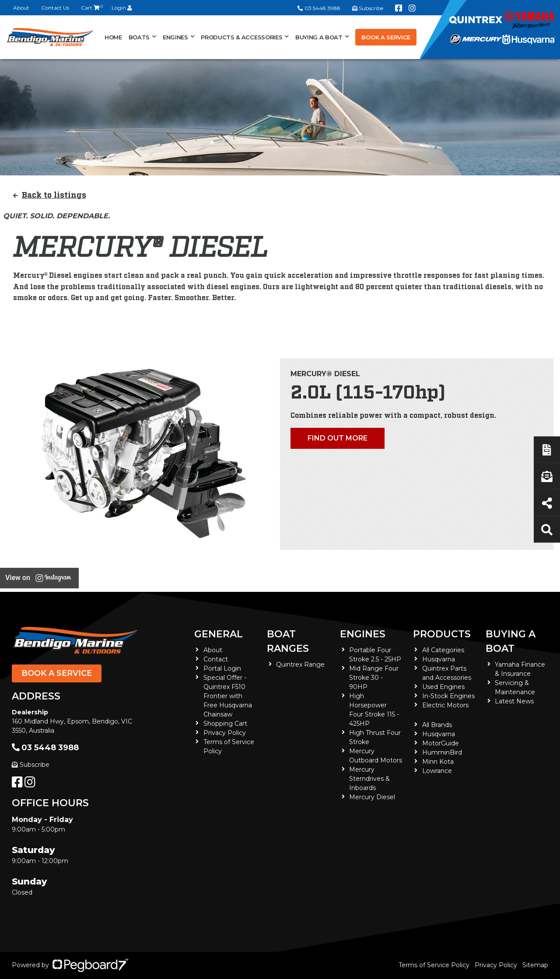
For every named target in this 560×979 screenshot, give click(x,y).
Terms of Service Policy (434, 965)
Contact (216, 659)
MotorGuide (441, 743)
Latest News (514, 701)
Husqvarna (439, 659)
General (219, 634)
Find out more (338, 438)
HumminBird (442, 752)
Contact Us (55, 8)
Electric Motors (445, 705)
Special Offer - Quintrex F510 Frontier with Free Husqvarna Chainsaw (228, 696)
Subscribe (31, 765)
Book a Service (386, 37)
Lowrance (437, 771)
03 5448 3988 (319, 8)
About (21, 8)
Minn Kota (438, 762)
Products (442, 634)
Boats (139, 37)
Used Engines (443, 687)
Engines (175, 37)
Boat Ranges (288, 641)
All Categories (443, 650)
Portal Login (222, 668)
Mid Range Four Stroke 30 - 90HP (374, 678)
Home (113, 37)
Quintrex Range (300, 664)
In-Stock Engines (448, 696)
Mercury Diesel (372, 797)
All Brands (437, 725)
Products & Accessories (241, 37)
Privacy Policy (225, 733)
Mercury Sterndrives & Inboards (369, 779)
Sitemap (535, 965)
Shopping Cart (225, 724)
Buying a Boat (319, 37)
